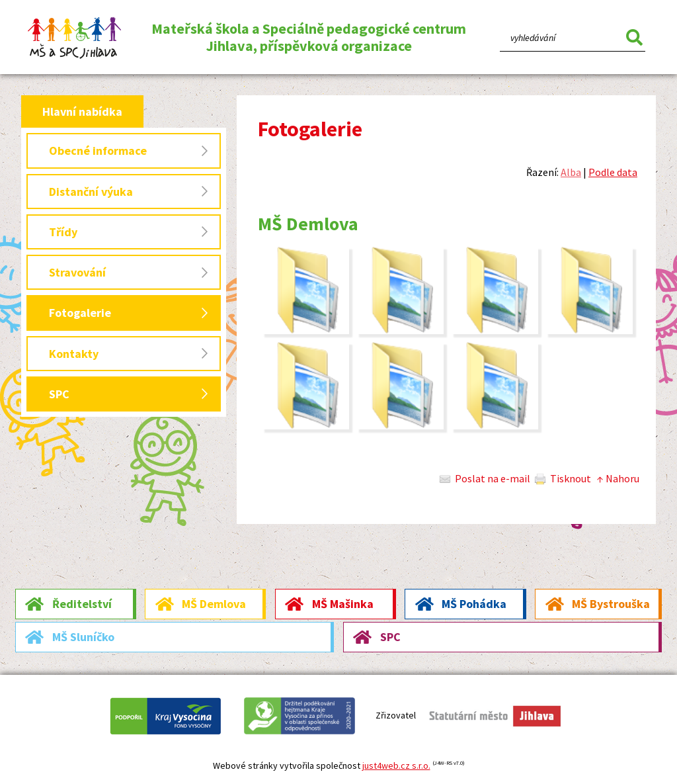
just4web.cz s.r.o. (396, 765)
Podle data (613, 172)
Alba (571, 172)
